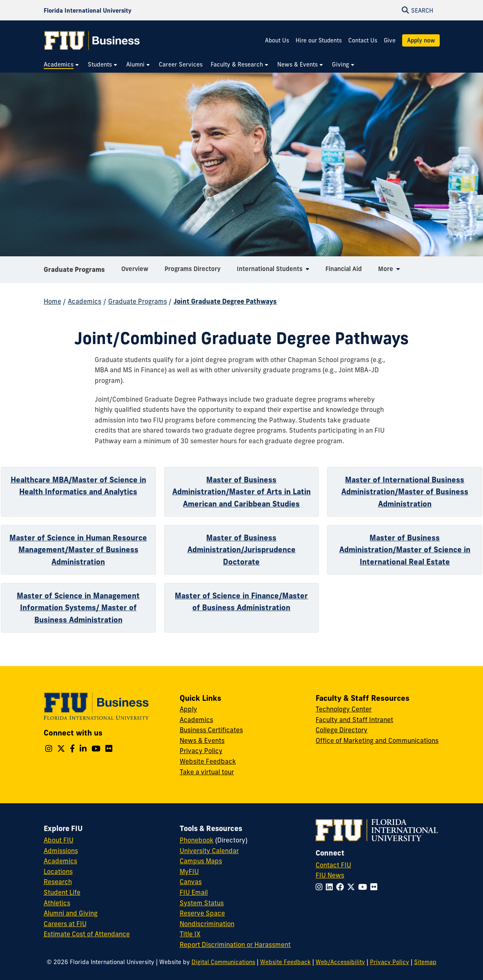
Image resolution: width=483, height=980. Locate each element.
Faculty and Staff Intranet (354, 720)
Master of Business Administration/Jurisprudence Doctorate (241, 550)
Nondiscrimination (207, 924)
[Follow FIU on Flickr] (375, 887)
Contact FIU (333, 865)
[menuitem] (62, 65)
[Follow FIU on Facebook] (342, 887)
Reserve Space (202, 913)
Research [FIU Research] (58, 882)
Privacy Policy (201, 751)
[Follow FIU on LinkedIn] (331, 887)
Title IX (190, 934)
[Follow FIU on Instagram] (321, 887)
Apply (188, 709)
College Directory (342, 730)
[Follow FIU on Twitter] (353, 887)
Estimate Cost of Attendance (87, 934)
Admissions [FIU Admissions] (61, 851)
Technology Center (344, 709)
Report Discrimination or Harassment (235, 944)
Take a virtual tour (207, 772)
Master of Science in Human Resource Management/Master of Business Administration (78, 550)
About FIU (59, 840)
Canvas (191, 882)
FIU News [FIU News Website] (330, 875)
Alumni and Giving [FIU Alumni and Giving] (71, 913)
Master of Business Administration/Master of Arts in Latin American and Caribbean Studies (241, 492)
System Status (202, 903)
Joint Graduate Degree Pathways (225, 301)
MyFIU (189, 871)
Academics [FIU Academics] (60, 861)
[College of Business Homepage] (92, 40)
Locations (58, 871)
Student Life (62, 892)
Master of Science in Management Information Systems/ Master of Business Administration (78, 608)
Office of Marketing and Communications (377, 740)
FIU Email (194, 892)
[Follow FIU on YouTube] (364, 887)
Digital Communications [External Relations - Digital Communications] (223, 962)
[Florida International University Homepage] (88, 10)
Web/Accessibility (340, 962)
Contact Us (363, 40)
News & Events (202, 740)
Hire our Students (319, 40)
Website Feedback (208, 761)
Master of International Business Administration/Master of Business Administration (405, 492)
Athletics (57, 903)
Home (52, 301)
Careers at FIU (65, 924)
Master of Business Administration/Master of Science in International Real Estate (405, 550)
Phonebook (197, 840)
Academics (85, 301)
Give (390, 40)
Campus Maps (201, 861)
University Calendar (209, 851)
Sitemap (425, 962)
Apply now (421, 40)
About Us (277, 40)
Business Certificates (211, 730)
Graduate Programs (74, 271)
